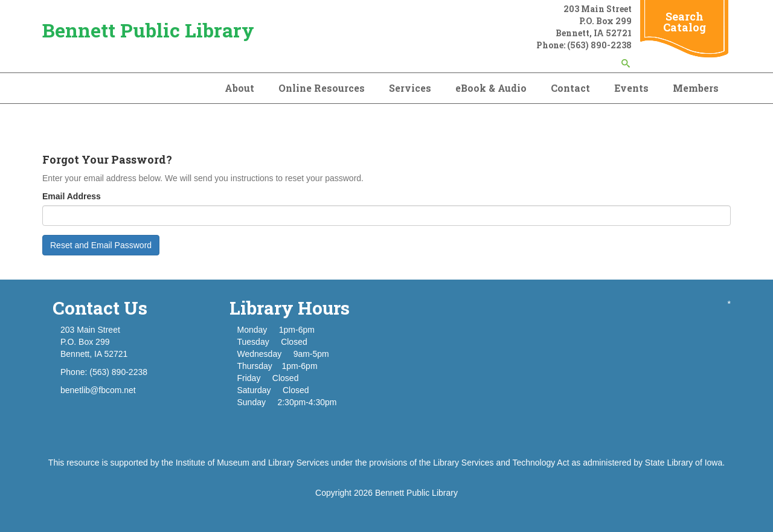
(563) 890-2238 (599, 45)
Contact (570, 88)
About (239, 88)
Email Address (72, 196)
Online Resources (322, 88)
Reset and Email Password (101, 245)
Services (410, 88)
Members (696, 88)
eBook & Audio (491, 88)
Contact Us (100, 308)
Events (631, 88)
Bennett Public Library (148, 30)
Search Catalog (685, 22)
